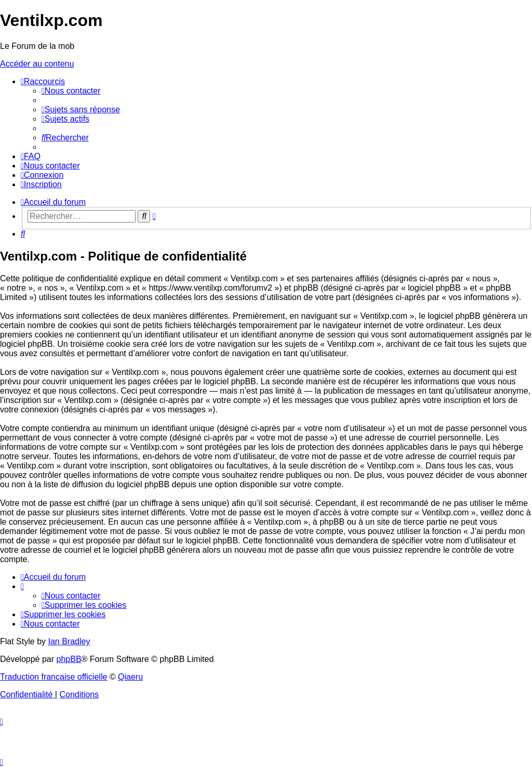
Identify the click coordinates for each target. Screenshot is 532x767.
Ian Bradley (69, 641)
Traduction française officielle (54, 677)
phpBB (69, 659)
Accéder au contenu (37, 64)
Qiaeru (130, 677)
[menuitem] (71, 91)
